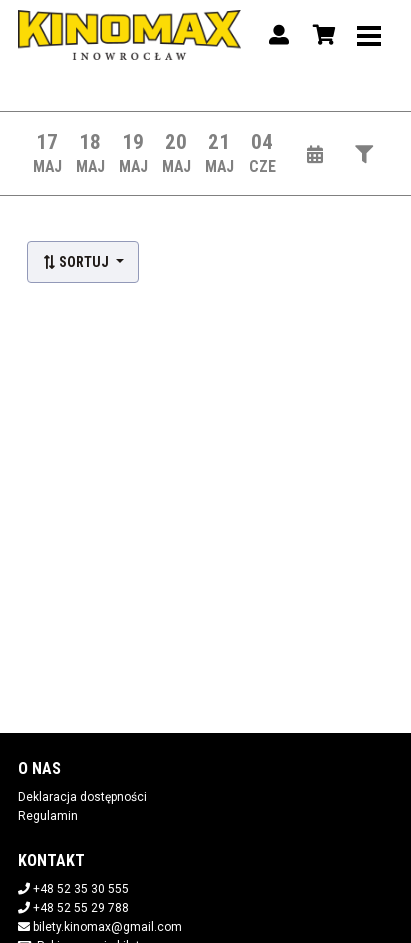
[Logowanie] (279, 35)
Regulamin (48, 816)
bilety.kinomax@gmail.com (107, 927)
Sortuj (77, 262)
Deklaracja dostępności (82, 797)
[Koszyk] (321, 35)
